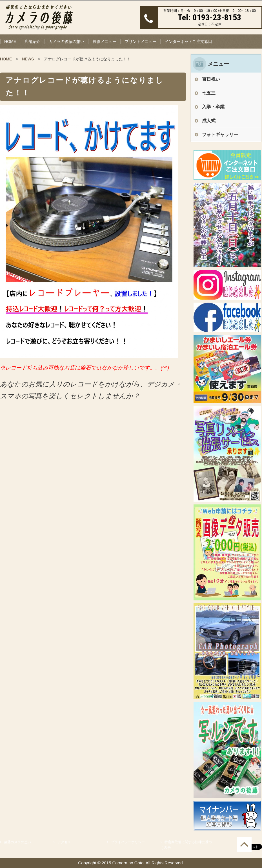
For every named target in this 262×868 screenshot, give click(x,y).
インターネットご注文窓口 (188, 41)
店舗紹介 (32, 41)
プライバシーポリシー (128, 842)
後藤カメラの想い (17, 842)
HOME (10, 41)
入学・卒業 (213, 107)
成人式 (209, 121)
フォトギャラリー (220, 135)
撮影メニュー (105, 41)
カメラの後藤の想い (66, 41)
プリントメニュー (141, 41)
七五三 (209, 93)
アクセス (64, 842)
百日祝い (211, 79)
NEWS (28, 59)
